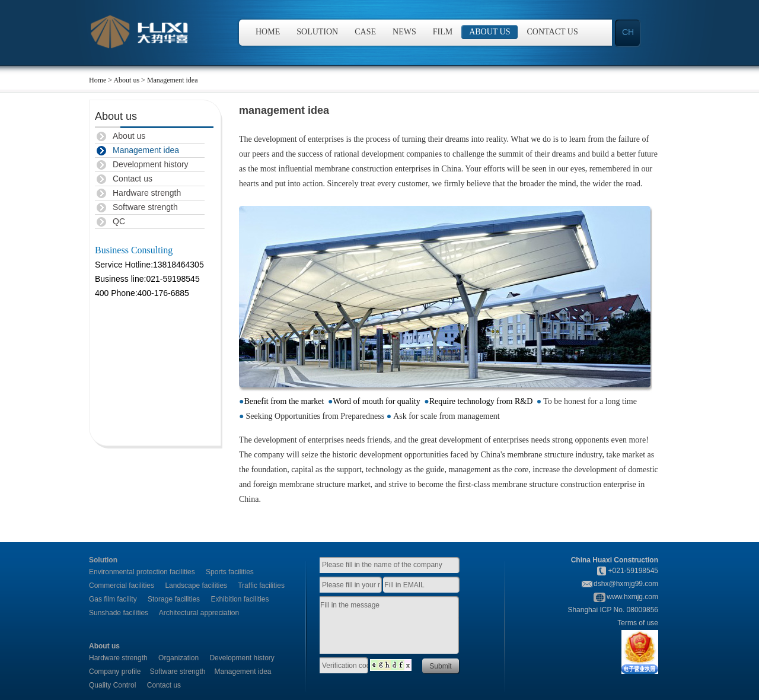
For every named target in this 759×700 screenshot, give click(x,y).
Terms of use (638, 623)
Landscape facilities (196, 586)
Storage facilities (174, 599)
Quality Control (112, 685)
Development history (151, 164)
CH (628, 32)
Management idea (146, 150)
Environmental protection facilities (142, 572)
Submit (440, 666)
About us (489, 32)
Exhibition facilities (240, 599)
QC (119, 221)
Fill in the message (396, 626)
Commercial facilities (122, 586)
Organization (178, 658)
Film (443, 32)
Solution (317, 32)
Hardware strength (147, 193)
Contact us (553, 32)
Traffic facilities (261, 586)
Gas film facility (113, 599)
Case (365, 32)
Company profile (115, 672)
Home (268, 32)
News (404, 32)
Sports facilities (230, 572)
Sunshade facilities (119, 613)
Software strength (145, 207)
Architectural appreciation (199, 613)
